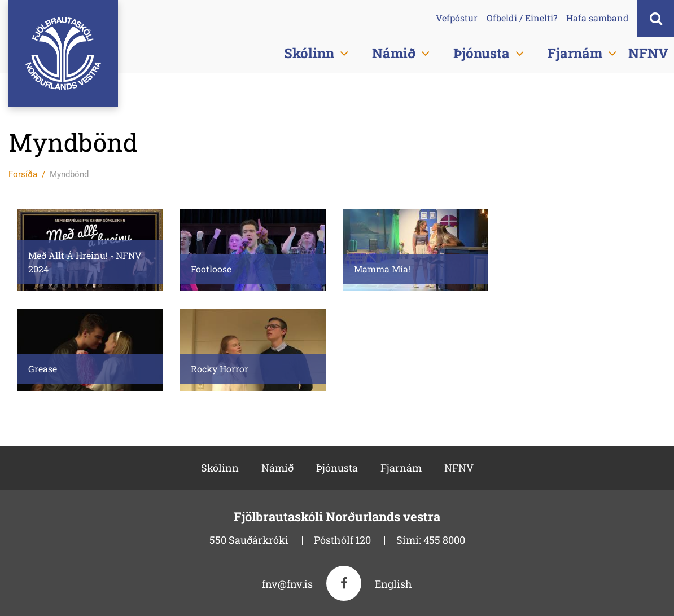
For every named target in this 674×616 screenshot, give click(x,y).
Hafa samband (598, 18)
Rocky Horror (220, 369)
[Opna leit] (656, 18)
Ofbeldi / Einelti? (522, 18)
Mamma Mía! (382, 269)
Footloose (211, 269)
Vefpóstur (457, 18)
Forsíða (23, 174)
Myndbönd (69, 174)
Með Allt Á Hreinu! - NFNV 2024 (85, 262)
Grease (43, 369)
